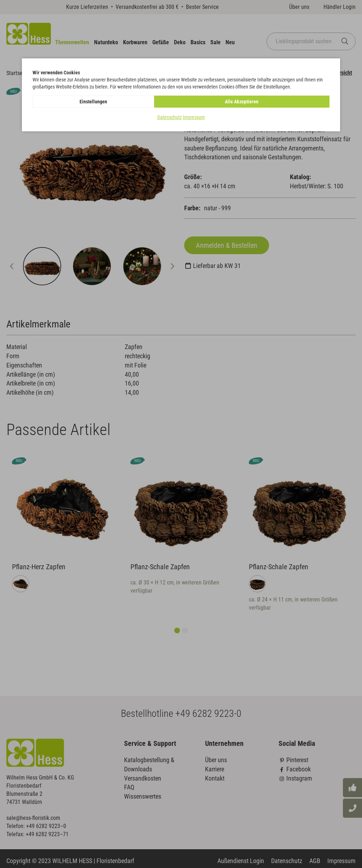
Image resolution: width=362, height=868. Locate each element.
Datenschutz (170, 117)
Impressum (194, 117)
